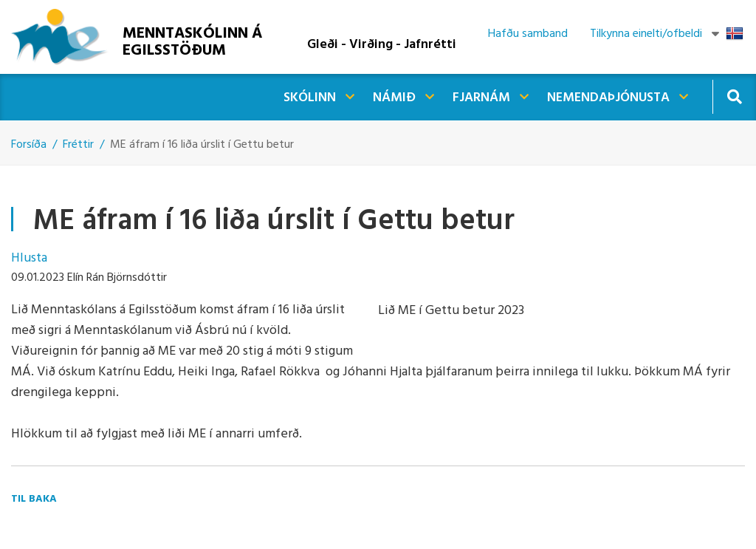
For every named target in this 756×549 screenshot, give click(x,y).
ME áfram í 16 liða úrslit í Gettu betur (202, 145)
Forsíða (29, 145)
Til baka (34, 499)
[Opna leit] (734, 96)
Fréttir (78, 145)
